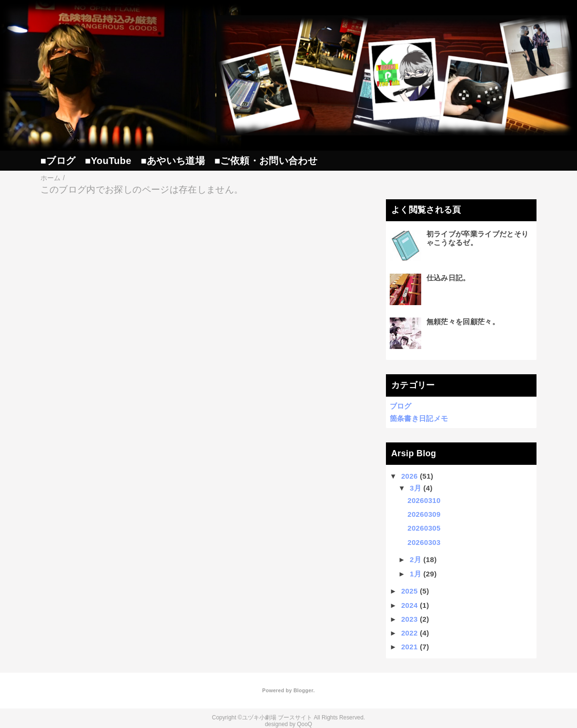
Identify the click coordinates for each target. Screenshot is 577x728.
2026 (410, 476)
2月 (415, 559)
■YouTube (108, 161)
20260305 (424, 528)
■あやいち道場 (173, 161)
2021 (410, 647)
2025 (410, 591)
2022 (410, 633)
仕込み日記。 (448, 278)
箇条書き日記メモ (419, 418)
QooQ (304, 724)
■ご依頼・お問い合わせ (266, 161)
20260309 (424, 514)
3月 (415, 488)
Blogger (303, 690)
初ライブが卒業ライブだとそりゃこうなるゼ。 (478, 238)
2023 (410, 619)
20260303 (424, 542)
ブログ (401, 406)
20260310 (424, 500)
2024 (410, 605)
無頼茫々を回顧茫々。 (463, 322)
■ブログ (58, 161)
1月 (415, 574)
